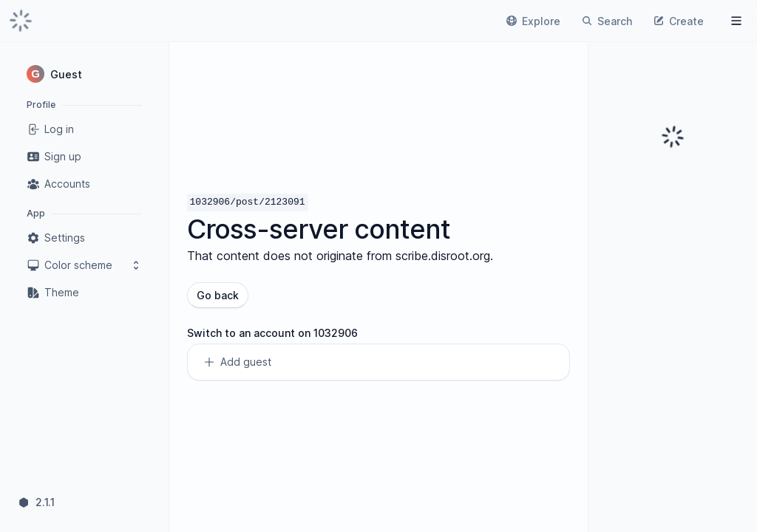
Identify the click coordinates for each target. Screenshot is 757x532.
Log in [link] (50, 129)
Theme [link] (53, 293)
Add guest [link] (237, 362)
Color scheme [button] (84, 265)
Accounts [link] (58, 184)
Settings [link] (56, 238)
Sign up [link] (54, 157)
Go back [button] (218, 295)
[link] (21, 21)
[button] (84, 74)
